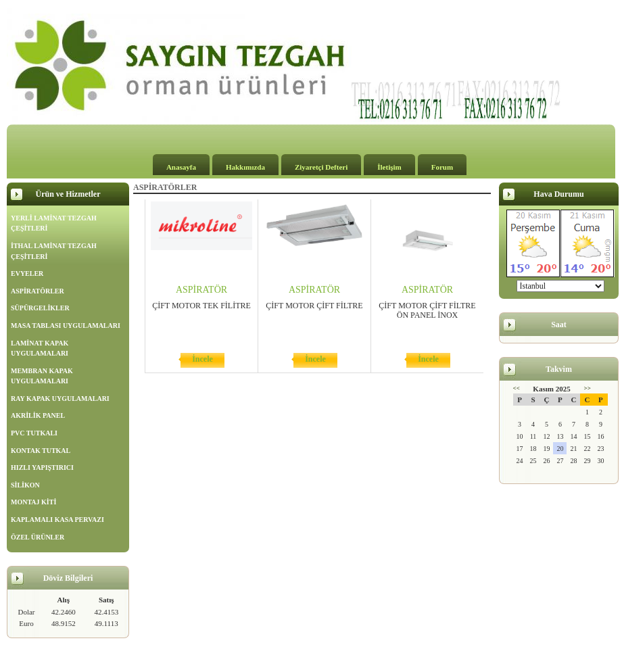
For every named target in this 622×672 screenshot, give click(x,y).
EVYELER (27, 273)
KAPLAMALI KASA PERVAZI (57, 520)
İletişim (389, 167)
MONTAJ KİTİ (33, 502)
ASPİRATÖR (201, 290)
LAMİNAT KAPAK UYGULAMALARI (40, 349)
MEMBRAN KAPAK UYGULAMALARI (42, 376)
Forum (442, 167)
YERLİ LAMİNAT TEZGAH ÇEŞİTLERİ (54, 223)
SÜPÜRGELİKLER (40, 308)
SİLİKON (25, 485)
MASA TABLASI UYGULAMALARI (66, 326)
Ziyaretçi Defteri (321, 167)
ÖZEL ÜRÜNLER (38, 537)
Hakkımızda (245, 167)
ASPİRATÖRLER (38, 291)
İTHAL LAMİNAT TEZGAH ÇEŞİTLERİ (54, 251)
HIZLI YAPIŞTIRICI (42, 467)
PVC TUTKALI (34, 433)
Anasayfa (181, 167)
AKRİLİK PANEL (38, 415)
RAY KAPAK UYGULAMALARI (60, 399)
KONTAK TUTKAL (41, 451)
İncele (202, 359)
